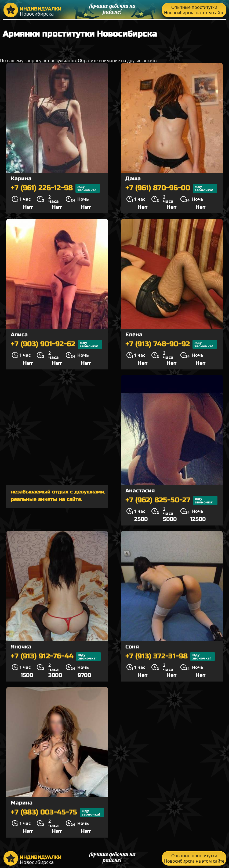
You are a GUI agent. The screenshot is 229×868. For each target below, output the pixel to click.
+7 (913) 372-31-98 (170, 657)
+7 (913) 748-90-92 (171, 344)
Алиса (19, 335)
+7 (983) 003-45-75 (57, 813)
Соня (132, 647)
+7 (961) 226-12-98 (55, 188)
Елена (134, 335)
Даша (133, 179)
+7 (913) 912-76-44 (56, 657)
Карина (21, 179)
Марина (22, 803)
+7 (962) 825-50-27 (171, 500)
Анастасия (140, 491)
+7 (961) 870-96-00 (171, 188)
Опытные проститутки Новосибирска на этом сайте (194, 10)
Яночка (21, 647)
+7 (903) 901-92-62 (57, 344)
